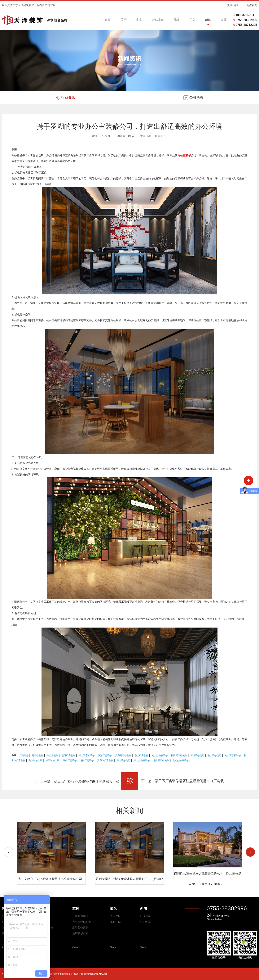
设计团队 (116, 916)
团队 (192, 20)
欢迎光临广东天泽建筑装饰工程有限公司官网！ (30, 5)
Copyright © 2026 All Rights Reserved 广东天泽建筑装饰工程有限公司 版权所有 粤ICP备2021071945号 (55, 974)
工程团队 (116, 922)
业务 (139, 20)
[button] (250, 852)
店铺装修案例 (80, 933)
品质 (177, 20)
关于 (124, 20)
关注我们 (232, 5)
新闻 (208, 20)
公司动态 (145, 922)
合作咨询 (252, 5)
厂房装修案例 (80, 916)
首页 (108, 20)
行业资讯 (145, 916)
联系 (224, 20)
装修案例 (158, 20)
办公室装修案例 (82, 922)
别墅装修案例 (80, 928)
